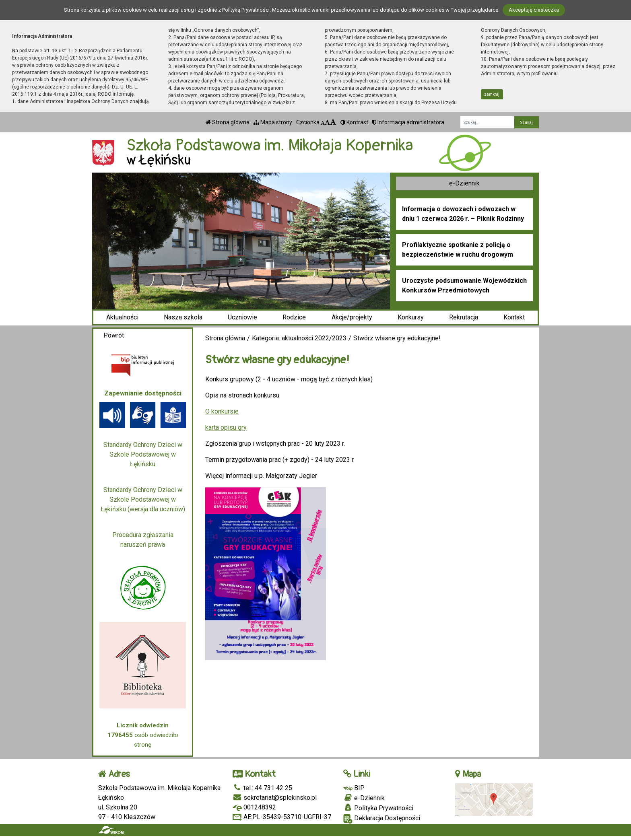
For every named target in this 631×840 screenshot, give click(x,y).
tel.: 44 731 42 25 (262, 788)
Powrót (114, 335)
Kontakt (514, 317)
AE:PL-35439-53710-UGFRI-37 (282, 817)
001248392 (254, 807)
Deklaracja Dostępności (382, 819)
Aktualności (122, 317)
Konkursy (411, 317)
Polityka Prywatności (378, 808)
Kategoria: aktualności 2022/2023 (299, 338)
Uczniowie (242, 317)
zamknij (492, 94)
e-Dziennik (464, 183)
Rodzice (294, 317)
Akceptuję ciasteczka (534, 10)
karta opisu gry (226, 427)
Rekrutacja (464, 317)
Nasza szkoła (183, 317)
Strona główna (228, 122)
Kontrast (354, 122)
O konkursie (222, 411)
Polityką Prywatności (246, 10)
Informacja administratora (408, 122)
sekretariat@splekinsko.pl (275, 798)
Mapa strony (273, 122)
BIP (354, 788)
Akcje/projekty (352, 317)
